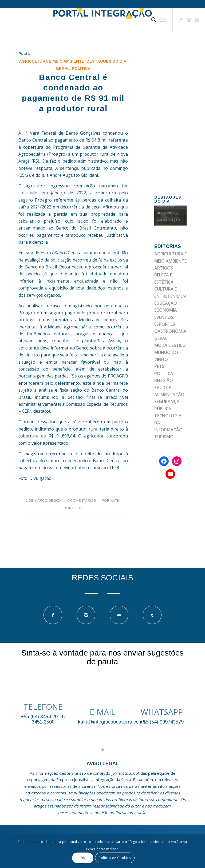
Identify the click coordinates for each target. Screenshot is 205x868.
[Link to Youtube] (197, 20)
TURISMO (164, 437)
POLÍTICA (81, 69)
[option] (170, 216)
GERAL (63, 69)
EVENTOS (164, 317)
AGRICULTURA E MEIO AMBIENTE (52, 61)
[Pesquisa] (151, 20)
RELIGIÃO (164, 380)
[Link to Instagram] (189, 20)
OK (83, 858)
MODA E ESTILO (170, 345)
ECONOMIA (166, 310)
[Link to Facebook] (181, 20)
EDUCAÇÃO (166, 303)
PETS (159, 366)
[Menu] (163, 20)
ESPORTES (165, 324)
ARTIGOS (164, 268)
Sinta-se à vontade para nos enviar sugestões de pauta (102, 657)
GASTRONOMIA (170, 331)
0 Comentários (82, 501)
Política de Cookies (115, 858)
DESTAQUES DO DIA (106, 61)
